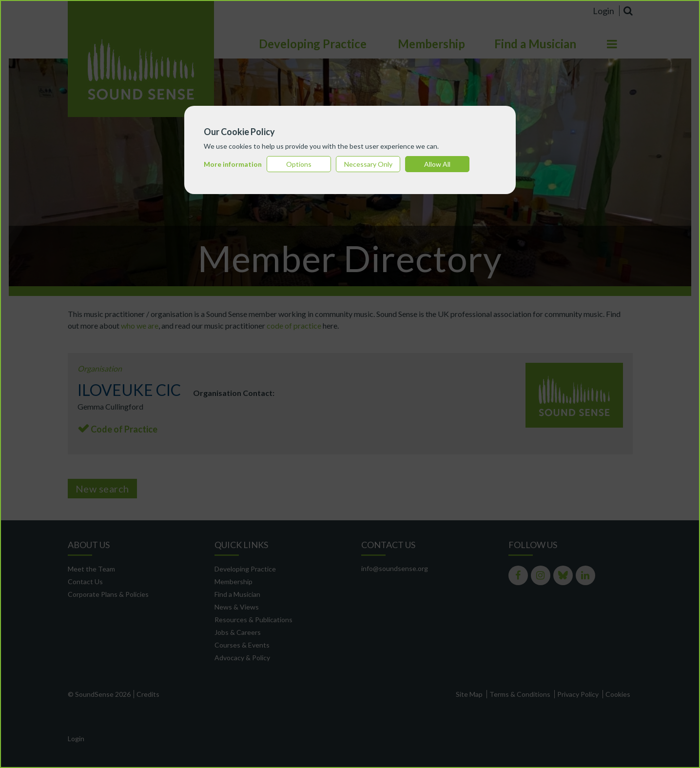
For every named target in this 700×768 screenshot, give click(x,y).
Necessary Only (368, 164)
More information (233, 164)
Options (299, 164)
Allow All (437, 164)
